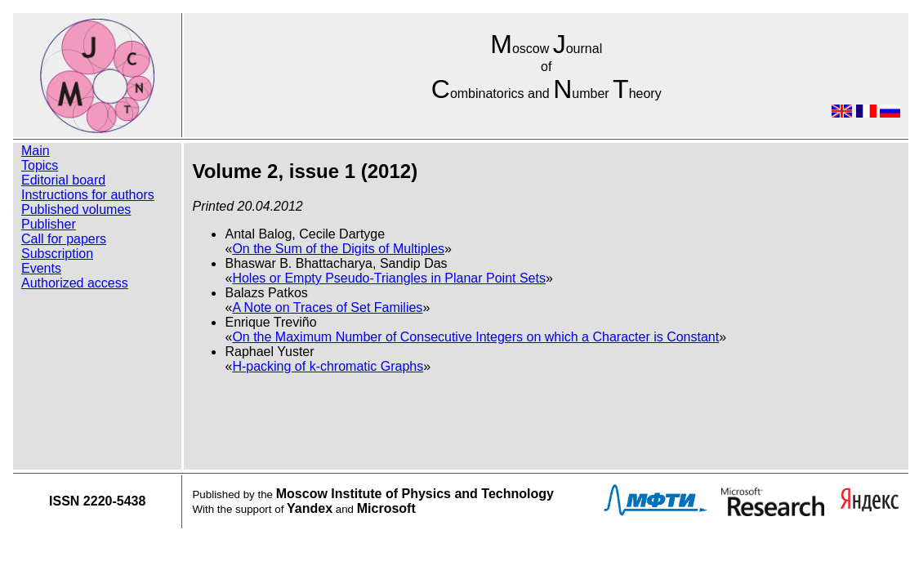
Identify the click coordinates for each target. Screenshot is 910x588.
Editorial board (63, 180)
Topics (40, 165)
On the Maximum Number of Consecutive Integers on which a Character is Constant (475, 337)
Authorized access (75, 283)
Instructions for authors (88, 195)
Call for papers (64, 239)
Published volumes (76, 209)
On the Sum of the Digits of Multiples (338, 249)
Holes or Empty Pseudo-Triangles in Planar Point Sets (389, 278)
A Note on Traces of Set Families (327, 307)
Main (36, 151)
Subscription (57, 254)
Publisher (49, 224)
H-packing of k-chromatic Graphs (328, 366)
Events (41, 268)
